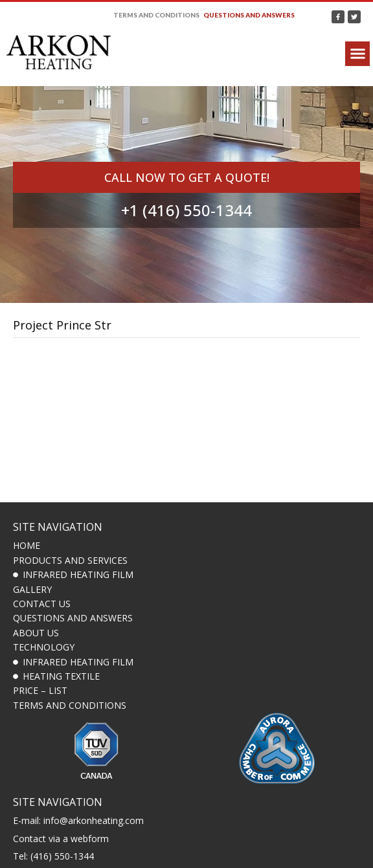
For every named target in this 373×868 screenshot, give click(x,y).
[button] (357, 54)
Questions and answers (249, 15)
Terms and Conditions (156, 15)
